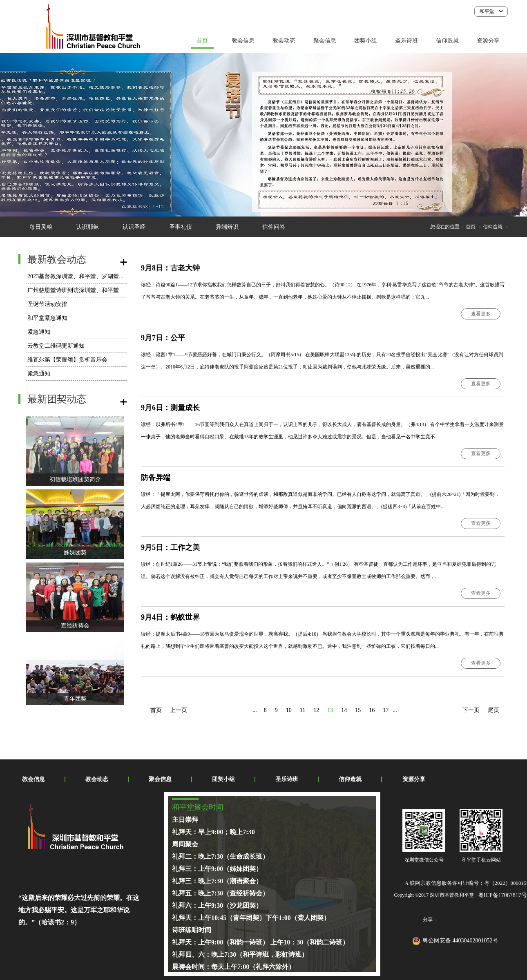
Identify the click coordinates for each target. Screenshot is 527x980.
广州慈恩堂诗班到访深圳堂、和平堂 (73, 290)
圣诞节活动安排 (47, 304)
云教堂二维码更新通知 (56, 346)
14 (344, 710)
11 (303, 710)
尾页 (494, 710)
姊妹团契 (75, 553)
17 (386, 710)
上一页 (179, 710)
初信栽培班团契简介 (75, 479)
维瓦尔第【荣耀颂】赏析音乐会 (67, 360)
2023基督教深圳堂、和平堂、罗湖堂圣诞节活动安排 (93, 276)
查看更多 (481, 314)
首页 (202, 41)
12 (316, 710)
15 (358, 710)
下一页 (471, 710)
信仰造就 (493, 227)
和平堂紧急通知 (47, 318)
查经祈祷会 (75, 626)
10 (289, 710)
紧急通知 (39, 332)
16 (372, 710)
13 (330, 710)
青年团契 (75, 699)
